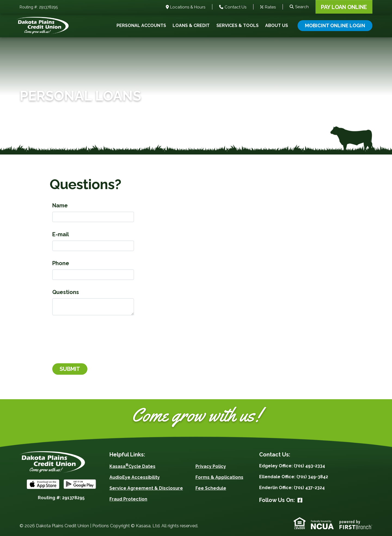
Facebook (300, 500)
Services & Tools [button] (238, 25)
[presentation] (94, 336)
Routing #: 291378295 (39, 7)
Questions (66, 292)
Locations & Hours (188, 7)
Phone (61, 263)
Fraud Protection (128, 499)
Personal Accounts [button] (141, 25)
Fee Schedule (211, 488)
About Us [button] (277, 25)
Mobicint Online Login (335, 25)
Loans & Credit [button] (191, 25)
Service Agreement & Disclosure (146, 488)
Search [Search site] (302, 7)
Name (60, 205)
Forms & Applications (219, 477)
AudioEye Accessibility (135, 477)
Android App (80, 484)
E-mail (61, 234)
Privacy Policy (211, 466)
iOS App (43, 484)
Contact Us (235, 7)
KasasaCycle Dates (132, 466)
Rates (270, 7)
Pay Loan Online (344, 7)
